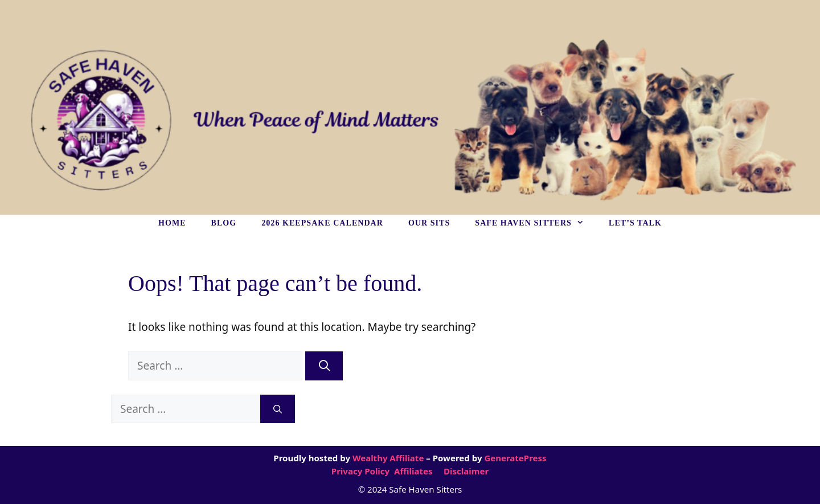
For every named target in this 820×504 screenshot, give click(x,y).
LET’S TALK (635, 223)
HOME (172, 223)
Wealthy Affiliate (388, 458)
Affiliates (413, 471)
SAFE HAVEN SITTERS (536, 223)
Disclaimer (465, 471)
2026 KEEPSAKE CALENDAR (322, 223)
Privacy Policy (362, 471)
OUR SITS (429, 223)
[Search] (324, 366)
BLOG (224, 223)
